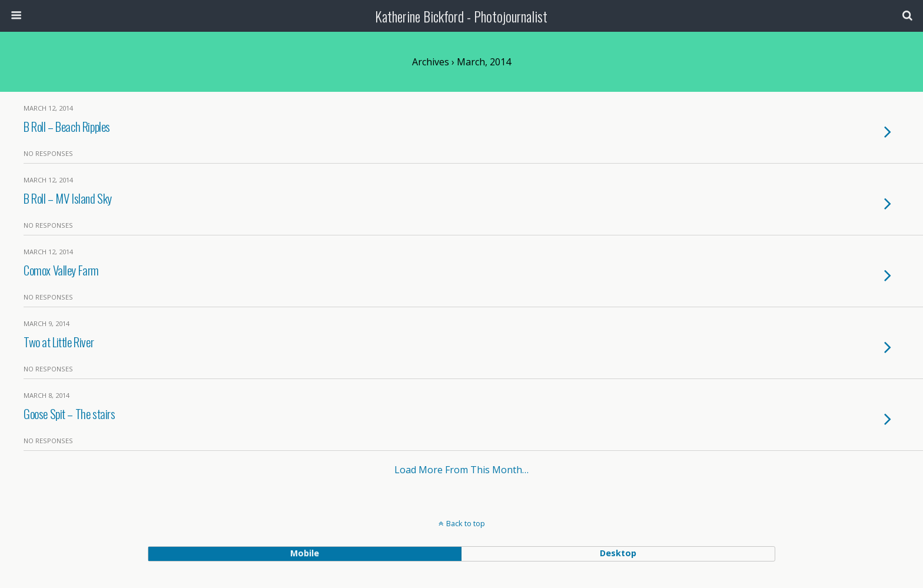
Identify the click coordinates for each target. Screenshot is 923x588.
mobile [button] (305, 553)
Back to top (466, 523)
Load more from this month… (462, 470)
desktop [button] (618, 553)
